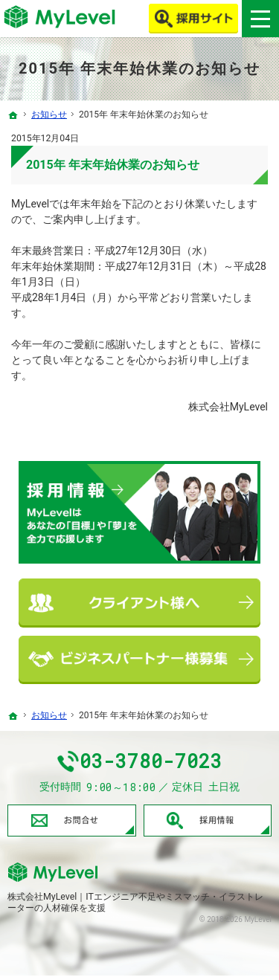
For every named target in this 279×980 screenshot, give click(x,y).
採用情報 (208, 825)
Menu (260, 19)
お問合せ (72, 825)
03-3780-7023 (153, 764)
